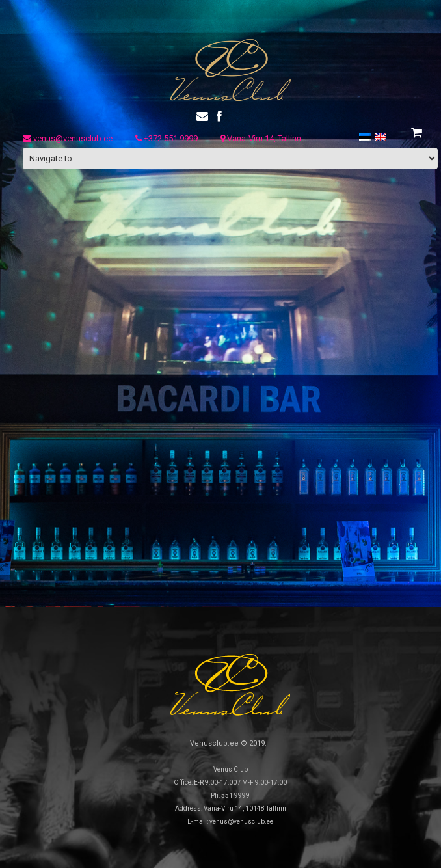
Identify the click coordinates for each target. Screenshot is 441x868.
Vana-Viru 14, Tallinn (261, 138)
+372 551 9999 (167, 138)
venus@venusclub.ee (68, 138)
